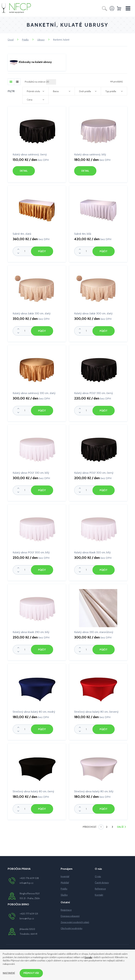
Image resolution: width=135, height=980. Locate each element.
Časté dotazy (102, 881)
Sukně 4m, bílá (83, 234)
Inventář (65, 875)
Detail (24, 171)
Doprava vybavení (70, 915)
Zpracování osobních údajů (75, 921)
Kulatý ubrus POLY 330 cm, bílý (31, 472)
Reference (100, 887)
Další (121, 825)
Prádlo (25, 40)
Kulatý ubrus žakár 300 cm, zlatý (93, 313)
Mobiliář (65, 881)
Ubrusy (41, 40)
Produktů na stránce (35, 82)
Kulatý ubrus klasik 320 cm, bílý (92, 552)
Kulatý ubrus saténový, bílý (90, 154)
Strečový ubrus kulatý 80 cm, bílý (94, 790)
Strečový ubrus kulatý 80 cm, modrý (34, 711)
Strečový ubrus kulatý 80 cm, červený (96, 711)
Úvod (11, 40)
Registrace (66, 909)
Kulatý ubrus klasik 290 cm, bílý (31, 631)
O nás (98, 875)
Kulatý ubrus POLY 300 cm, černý (94, 472)
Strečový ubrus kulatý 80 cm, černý (33, 790)
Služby (64, 894)
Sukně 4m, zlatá (22, 234)
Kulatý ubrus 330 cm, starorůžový (94, 631)
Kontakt (99, 894)
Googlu (88, 957)
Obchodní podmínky (72, 927)
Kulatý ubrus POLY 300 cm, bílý (31, 552)
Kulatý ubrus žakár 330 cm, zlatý (32, 313)
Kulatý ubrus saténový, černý (30, 154)
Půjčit (42, 251)
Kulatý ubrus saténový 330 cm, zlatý (34, 393)
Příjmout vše (32, 973)
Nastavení (9, 973)
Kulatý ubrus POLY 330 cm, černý (94, 393)
